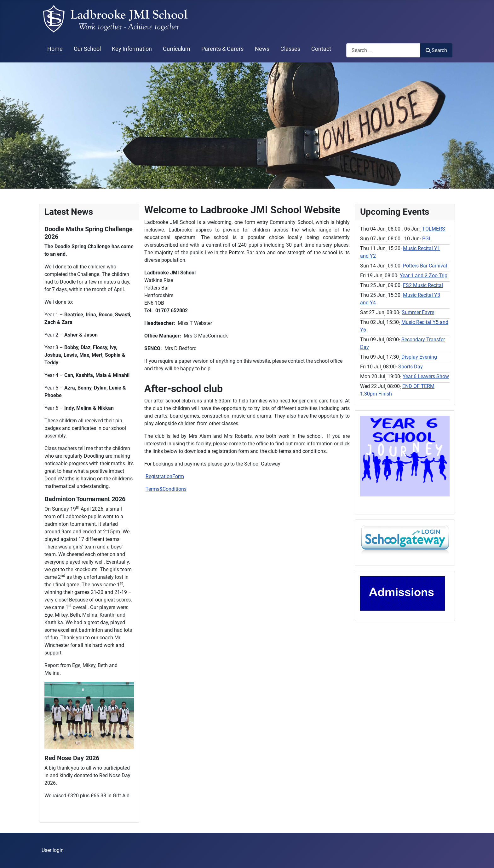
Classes (290, 49)
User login (53, 850)
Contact (321, 49)
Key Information (132, 49)
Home (55, 49)
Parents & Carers (222, 49)
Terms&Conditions (166, 489)
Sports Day (411, 367)
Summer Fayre (418, 312)
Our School (87, 49)
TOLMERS (434, 229)
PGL (427, 239)
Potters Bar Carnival (425, 266)
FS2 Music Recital (423, 285)
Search (436, 50)
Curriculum (177, 49)
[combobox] (383, 50)
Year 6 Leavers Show (426, 376)
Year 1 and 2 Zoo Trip (424, 276)
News (262, 49)
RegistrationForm (165, 476)
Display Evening (419, 357)
